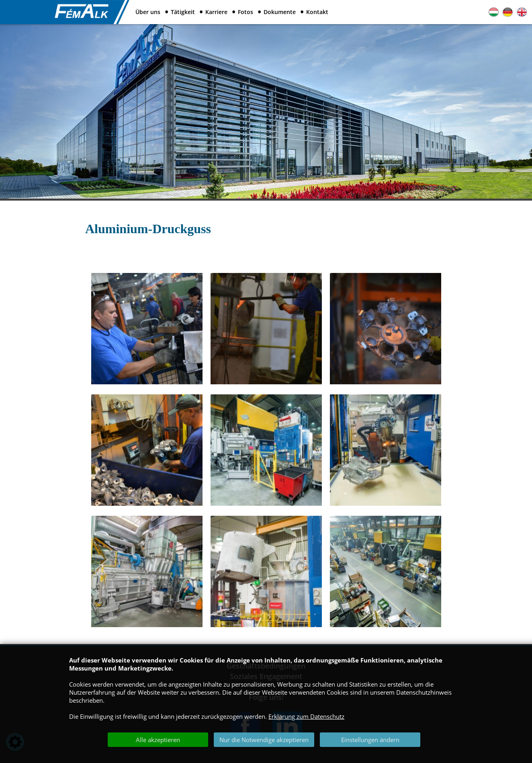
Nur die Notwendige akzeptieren (264, 740)
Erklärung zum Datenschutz (306, 716)
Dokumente (280, 12)
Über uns (148, 12)
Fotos (246, 12)
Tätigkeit (183, 12)
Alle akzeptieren (158, 740)
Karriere (216, 12)
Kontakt (317, 12)
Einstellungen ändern (370, 740)
